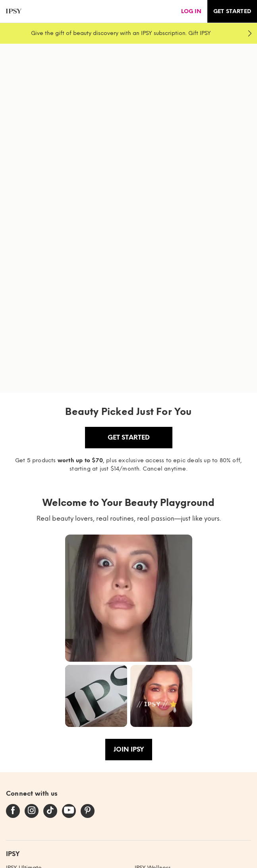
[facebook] (13, 811)
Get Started (129, 437)
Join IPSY (129, 749)
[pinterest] (88, 811)
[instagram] (32, 811)
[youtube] (69, 811)
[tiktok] (50, 811)
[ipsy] (14, 11)
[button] (129, 598)
